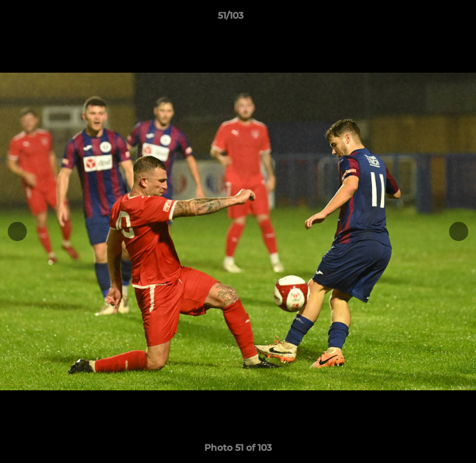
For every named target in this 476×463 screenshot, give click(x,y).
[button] (430, 19)
